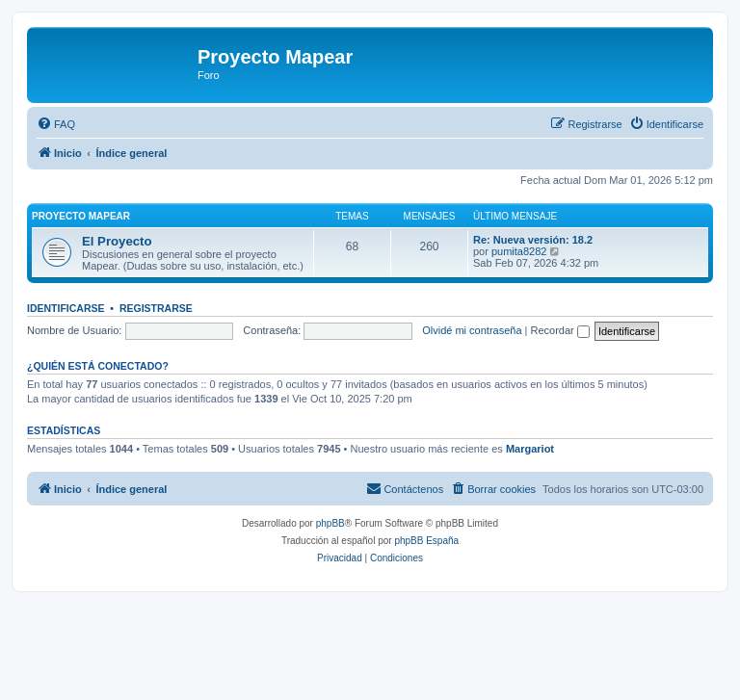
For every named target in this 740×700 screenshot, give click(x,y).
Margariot (530, 449)
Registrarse (156, 308)
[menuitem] (56, 124)
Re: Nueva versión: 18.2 (533, 240)
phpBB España (426, 541)
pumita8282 (519, 251)
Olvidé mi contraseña (472, 330)
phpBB (330, 523)
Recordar (560, 330)
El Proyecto (117, 241)
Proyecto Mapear (81, 216)
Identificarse (66, 308)
